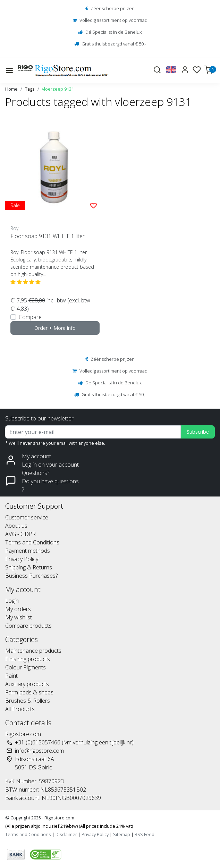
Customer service (27, 517)
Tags (30, 89)
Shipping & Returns (29, 567)
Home (11, 89)
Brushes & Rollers (28, 701)
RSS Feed (145, 834)
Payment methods (28, 551)
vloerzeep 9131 (58, 89)
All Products (20, 709)
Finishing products (28, 659)
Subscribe (198, 432)
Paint (11, 676)
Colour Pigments (26, 667)
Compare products (28, 626)
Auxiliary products (27, 684)
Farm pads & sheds (29, 692)
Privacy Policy (22, 559)
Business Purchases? (31, 576)
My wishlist (19, 617)
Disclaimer (66, 834)
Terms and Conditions (32, 542)
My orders (18, 609)
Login (12, 601)
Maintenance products (33, 651)
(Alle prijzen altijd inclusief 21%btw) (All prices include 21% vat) (69, 826)
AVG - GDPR (20, 534)
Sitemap (122, 834)
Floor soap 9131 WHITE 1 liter (48, 236)
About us (16, 526)
